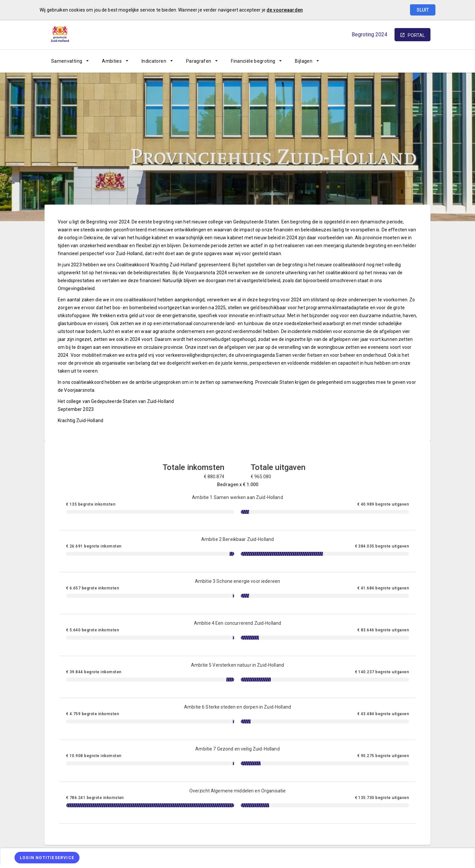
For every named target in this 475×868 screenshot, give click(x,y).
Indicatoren (154, 61)
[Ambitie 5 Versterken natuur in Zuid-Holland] (237, 677)
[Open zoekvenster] (423, 61)
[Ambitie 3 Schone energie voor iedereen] (237, 593)
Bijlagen (304, 61)
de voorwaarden (285, 10)
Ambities (112, 61)
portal (416, 35)
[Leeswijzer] (408, 61)
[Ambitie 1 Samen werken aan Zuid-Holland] (237, 509)
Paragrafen (199, 61)
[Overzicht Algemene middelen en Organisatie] (237, 803)
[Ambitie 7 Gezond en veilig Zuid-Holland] (237, 761)
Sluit (423, 10)
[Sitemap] (374, 61)
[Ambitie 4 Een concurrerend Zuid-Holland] (237, 635)
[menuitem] (70, 61)
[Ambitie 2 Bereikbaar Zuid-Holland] (237, 551)
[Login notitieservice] (47, 858)
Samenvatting (67, 61)
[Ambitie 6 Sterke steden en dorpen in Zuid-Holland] (237, 719)
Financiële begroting (253, 61)
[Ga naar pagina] (391, 61)
